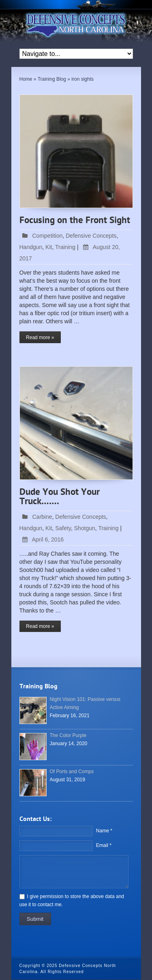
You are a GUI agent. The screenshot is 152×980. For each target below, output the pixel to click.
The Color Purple (68, 735)
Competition (48, 236)
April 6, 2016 (42, 539)
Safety (63, 528)
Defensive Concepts (91, 236)
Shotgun (85, 528)
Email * (104, 845)
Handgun (31, 247)
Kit (49, 247)
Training (65, 247)
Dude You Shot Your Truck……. (60, 497)
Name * (104, 831)
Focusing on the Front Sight (75, 221)
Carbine (42, 517)
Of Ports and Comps (72, 772)
